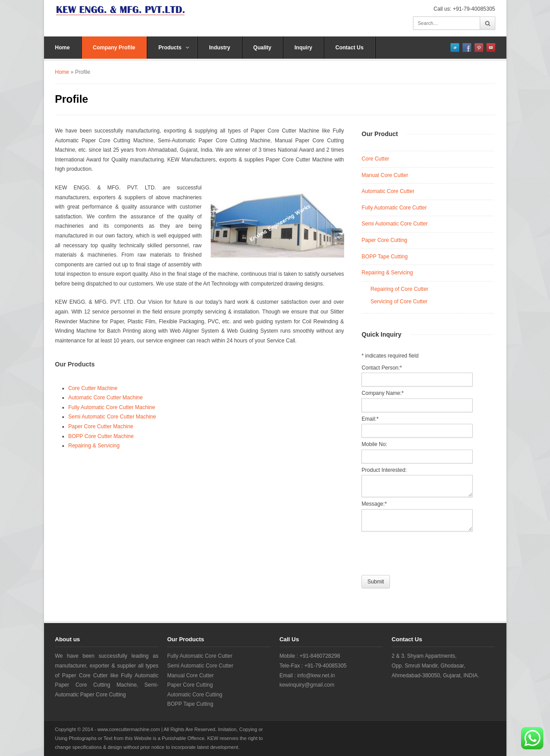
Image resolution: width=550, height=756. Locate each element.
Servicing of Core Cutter (399, 302)
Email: (370, 419)
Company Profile (114, 48)
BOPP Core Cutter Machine (101, 436)
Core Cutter (375, 159)
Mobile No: (374, 444)
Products (174, 48)
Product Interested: (384, 470)
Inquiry (303, 48)
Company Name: (383, 393)
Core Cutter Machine (93, 388)
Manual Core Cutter (385, 175)
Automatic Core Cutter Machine (106, 398)
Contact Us (349, 48)
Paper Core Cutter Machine (101, 426)
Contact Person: (382, 368)
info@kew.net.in (316, 676)
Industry (219, 48)
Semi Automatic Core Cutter (395, 224)
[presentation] (429, 551)
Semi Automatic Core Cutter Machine (112, 417)
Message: (374, 504)
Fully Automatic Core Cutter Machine (112, 407)
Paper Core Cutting (384, 240)
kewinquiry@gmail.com (307, 685)
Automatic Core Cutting (195, 695)
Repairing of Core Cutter (399, 289)
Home (62, 48)
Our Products (75, 364)
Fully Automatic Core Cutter (394, 208)
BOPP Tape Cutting (385, 257)
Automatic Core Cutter (388, 191)
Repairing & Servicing (94, 446)
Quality (263, 48)
